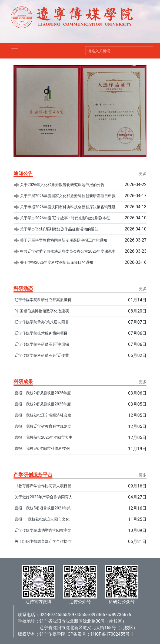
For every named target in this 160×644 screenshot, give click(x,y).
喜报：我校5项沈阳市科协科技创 (42, 449)
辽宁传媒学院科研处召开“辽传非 (42, 355)
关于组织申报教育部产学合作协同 (43, 541)
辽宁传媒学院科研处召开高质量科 (43, 300)
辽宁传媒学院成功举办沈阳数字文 (43, 530)
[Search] (115, 51)
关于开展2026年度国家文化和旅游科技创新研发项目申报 (68, 196)
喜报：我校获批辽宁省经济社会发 (43, 415)
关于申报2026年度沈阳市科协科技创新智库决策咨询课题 (68, 207)
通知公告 (23, 173)
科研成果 (23, 381)
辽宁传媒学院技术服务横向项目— (43, 333)
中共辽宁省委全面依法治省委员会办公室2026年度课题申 (68, 251)
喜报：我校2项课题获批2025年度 (43, 393)
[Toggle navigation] (15, 51)
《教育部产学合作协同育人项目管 (43, 486)
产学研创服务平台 (33, 475)
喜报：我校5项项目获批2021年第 (43, 508)
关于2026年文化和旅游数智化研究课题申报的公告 (62, 185)
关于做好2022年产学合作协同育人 (44, 497)
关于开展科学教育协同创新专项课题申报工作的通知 (64, 240)
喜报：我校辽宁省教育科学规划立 (43, 426)
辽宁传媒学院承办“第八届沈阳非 (42, 322)
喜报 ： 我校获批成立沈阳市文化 (42, 519)
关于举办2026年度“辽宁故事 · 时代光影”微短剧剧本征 (65, 218)
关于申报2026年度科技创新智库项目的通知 (56, 263)
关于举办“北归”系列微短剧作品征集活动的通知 (59, 229)
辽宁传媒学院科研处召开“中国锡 (42, 344)
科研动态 (23, 288)
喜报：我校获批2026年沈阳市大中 (44, 438)
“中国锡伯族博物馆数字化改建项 (42, 311)
